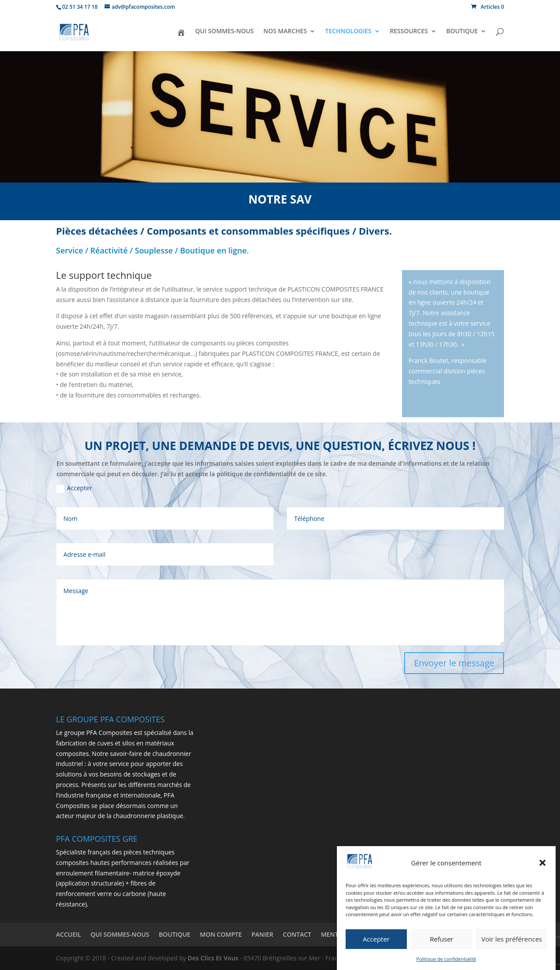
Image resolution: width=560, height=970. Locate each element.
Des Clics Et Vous (213, 958)
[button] (542, 869)
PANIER (262, 934)
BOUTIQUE (462, 32)
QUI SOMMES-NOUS (224, 32)
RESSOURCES (409, 32)
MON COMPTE (221, 934)
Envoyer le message (454, 663)
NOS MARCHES (285, 32)
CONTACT (297, 934)
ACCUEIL (68, 934)
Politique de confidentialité (446, 965)
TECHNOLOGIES (348, 32)
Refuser (442, 945)
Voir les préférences (512, 945)
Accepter (376, 945)
